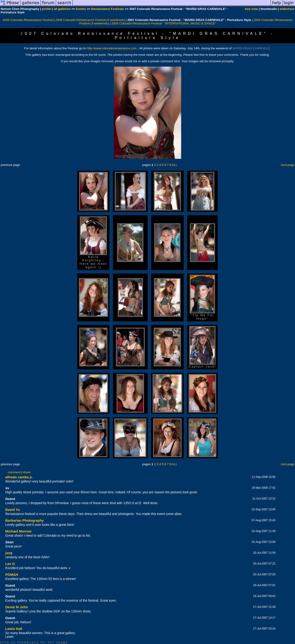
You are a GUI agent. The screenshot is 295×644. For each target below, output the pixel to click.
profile (47, 9)
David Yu (13, 510)
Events (81, 9)
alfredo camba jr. (19, 477)
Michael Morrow (18, 531)
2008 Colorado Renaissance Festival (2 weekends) (90, 20)
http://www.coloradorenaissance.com (112, 48)
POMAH (12, 575)
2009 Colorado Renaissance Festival (28, 20)
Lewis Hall (14, 629)
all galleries (62, 9)
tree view (251, 9)
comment (14, 472)
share (27, 472)
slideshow (287, 9)
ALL (175, 165)
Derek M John (17, 607)
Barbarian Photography (25, 520)
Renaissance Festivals (108, 9)
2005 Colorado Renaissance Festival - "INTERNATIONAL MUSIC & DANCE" (164, 23)
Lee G (10, 564)
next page (288, 165)
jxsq (9, 553)
